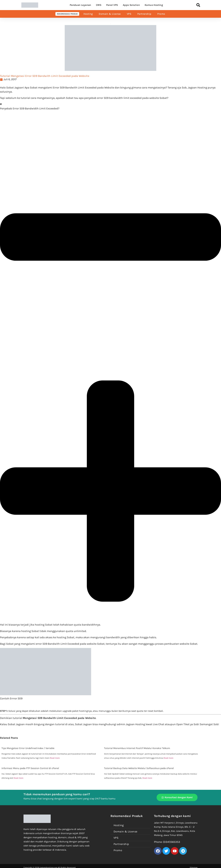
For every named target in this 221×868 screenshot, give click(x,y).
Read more (55, 758)
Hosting (88, 14)
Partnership (144, 14)
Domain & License (110, 14)
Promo (161, 14)
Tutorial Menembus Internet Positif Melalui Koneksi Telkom (137, 748)
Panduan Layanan (80, 5)
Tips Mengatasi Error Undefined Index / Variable (28, 748)
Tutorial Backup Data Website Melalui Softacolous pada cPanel (139, 768)
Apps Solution (131, 5)
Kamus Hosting (154, 5)
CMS (99, 5)
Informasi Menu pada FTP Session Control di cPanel (30, 768)
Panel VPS (112, 5)
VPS (129, 14)
